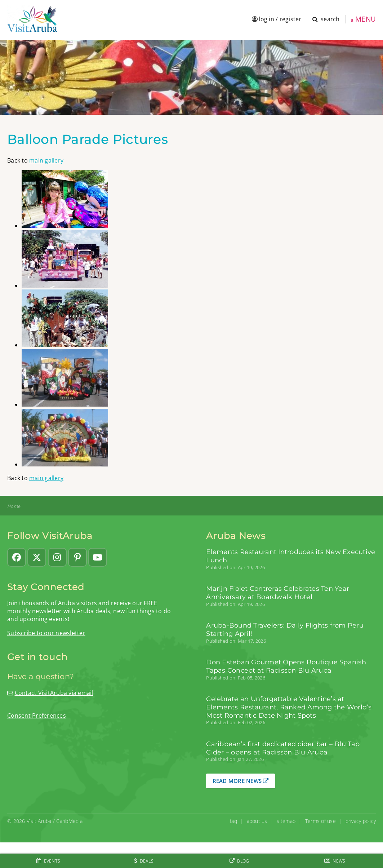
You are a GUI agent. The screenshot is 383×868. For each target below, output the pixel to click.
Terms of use (320, 821)
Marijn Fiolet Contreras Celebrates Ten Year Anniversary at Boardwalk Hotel (278, 593)
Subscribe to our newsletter (46, 633)
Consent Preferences (37, 716)
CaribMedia (69, 821)
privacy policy (361, 821)
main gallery (46, 160)
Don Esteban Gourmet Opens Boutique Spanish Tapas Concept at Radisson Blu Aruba (286, 666)
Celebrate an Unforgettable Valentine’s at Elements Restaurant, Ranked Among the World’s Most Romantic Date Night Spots (289, 707)
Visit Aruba (39, 821)
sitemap (286, 821)
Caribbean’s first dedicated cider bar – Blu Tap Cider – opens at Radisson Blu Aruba (283, 748)
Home (14, 506)
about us (257, 821)
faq (233, 821)
